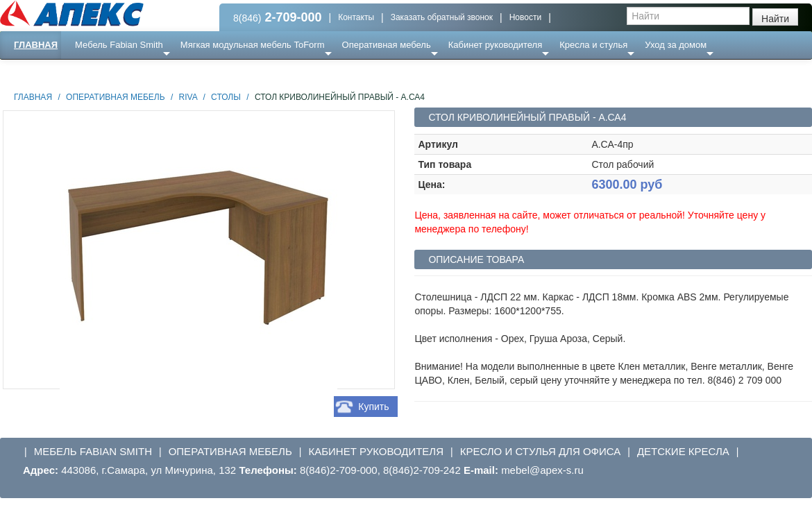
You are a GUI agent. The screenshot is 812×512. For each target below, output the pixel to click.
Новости (525, 17)
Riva (188, 97)
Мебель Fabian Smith (119, 45)
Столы (226, 97)
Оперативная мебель (387, 45)
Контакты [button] (356, 17)
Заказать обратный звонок (442, 17)
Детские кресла (683, 451)
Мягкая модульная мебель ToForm (253, 45)
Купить (373, 407)
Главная (36, 45)
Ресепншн (150, 72)
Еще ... (98, 72)
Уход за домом (676, 45)
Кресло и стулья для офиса (541, 451)
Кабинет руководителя (495, 45)
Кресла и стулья (593, 45)
